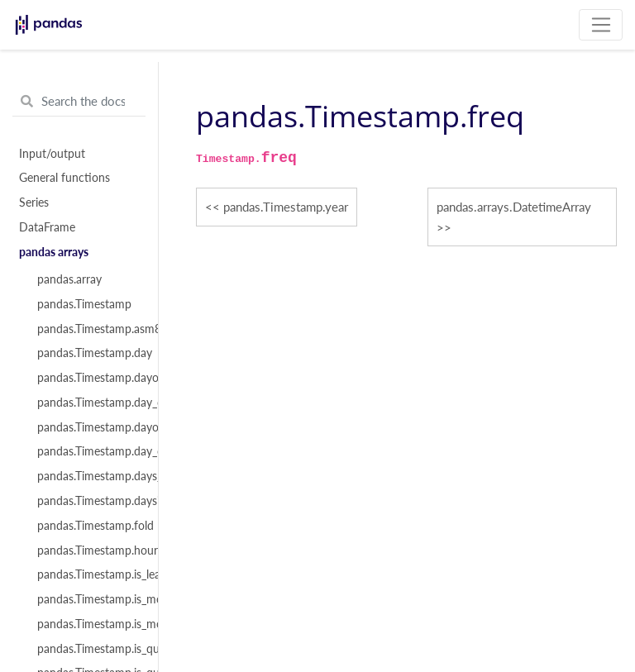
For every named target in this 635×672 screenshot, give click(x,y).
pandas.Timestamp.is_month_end (88, 599)
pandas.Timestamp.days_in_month (88, 476)
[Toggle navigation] (601, 25)
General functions (64, 178)
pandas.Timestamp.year (286, 207)
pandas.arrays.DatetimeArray (514, 207)
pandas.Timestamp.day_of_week (88, 403)
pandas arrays (54, 252)
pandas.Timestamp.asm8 (88, 329)
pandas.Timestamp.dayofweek (88, 378)
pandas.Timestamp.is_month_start (88, 624)
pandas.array (69, 279)
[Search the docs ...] (79, 102)
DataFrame (47, 227)
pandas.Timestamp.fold (88, 526)
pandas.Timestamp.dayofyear (88, 427)
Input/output (52, 154)
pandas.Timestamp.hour (88, 550)
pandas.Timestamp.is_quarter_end (88, 649)
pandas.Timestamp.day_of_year (88, 451)
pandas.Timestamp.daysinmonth (88, 501)
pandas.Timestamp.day (88, 353)
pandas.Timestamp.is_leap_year (88, 574)
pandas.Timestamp (84, 304)
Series (34, 203)
